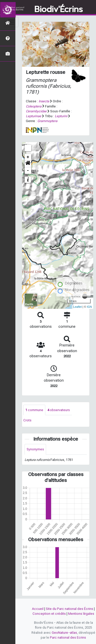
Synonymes (35, 449)
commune (34, 410)
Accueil (38, 609)
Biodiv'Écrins (58, 9)
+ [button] (28, 157)
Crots (27, 420)
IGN (89, 307)
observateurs (59, 410)
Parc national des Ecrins (68, 637)
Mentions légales (81, 614)
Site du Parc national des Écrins (70, 609)
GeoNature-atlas (64, 633)
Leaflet (77, 307)
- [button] (28, 171)
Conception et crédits (49, 614)
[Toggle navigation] (11, 22)
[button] (28, 164)
